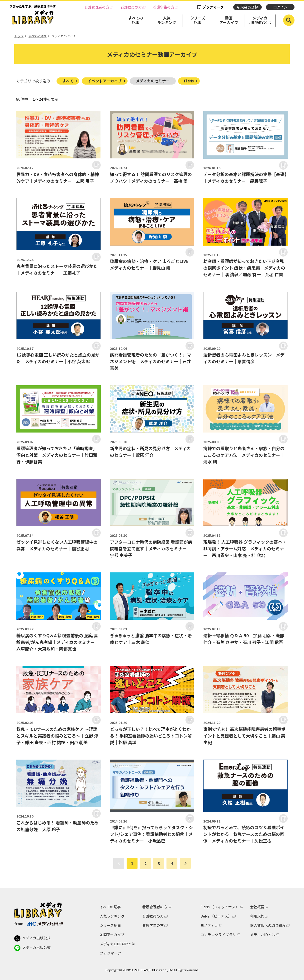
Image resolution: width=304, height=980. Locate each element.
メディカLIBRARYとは (260, 20)
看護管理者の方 (97, 7)
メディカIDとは (263, 935)
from (39, 923)
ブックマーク (213, 7)
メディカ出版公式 (32, 938)
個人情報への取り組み (268, 925)
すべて (68, 81)
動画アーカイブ (229, 20)
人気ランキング (167, 20)
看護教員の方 (131, 7)
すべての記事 (136, 20)
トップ (19, 36)
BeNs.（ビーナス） (216, 916)
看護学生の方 (164, 7)
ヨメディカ (209, 925)
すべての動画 (38, 36)
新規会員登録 (247, 7)
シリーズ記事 (198, 20)
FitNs (189, 81)
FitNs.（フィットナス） (220, 907)
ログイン (280, 7)
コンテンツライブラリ (218, 935)
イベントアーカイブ (105, 81)
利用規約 (257, 916)
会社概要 (257, 907)
